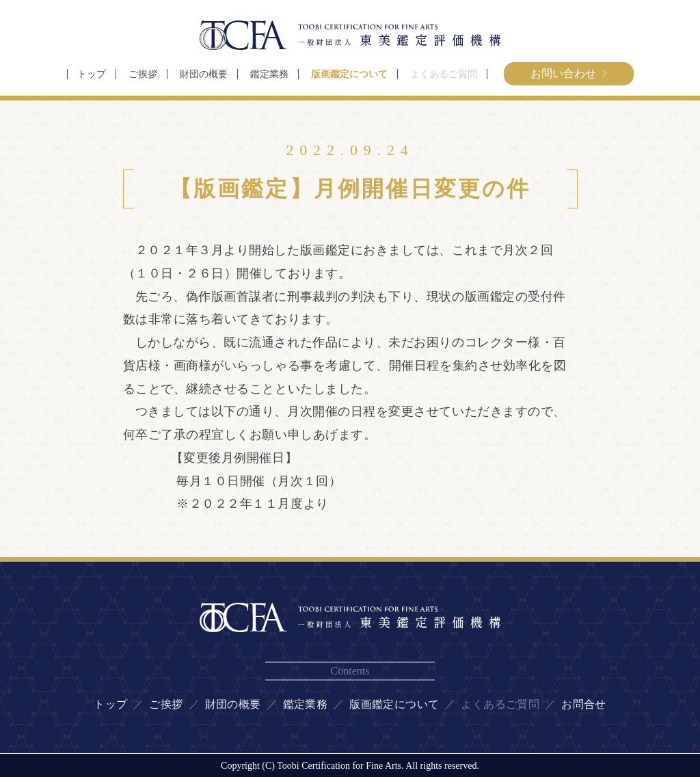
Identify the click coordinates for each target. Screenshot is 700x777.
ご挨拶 (143, 74)
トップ (92, 74)
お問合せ (584, 704)
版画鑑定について (349, 74)
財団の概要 (204, 74)
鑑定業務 (269, 74)
